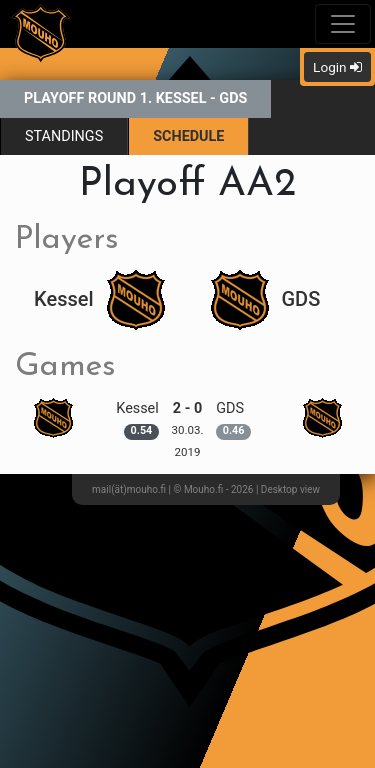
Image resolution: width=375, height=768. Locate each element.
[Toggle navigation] (343, 24)
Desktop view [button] (290, 489)
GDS (266, 299)
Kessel (99, 299)
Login (337, 67)
